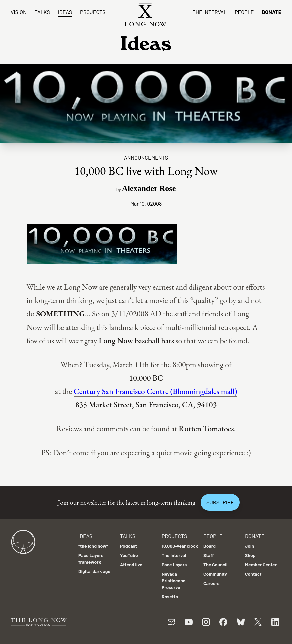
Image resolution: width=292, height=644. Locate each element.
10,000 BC (146, 378)
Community (215, 574)
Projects (93, 12)
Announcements (146, 158)
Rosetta (170, 596)
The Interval (210, 12)
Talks (42, 12)
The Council (215, 564)
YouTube (129, 555)
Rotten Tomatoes (206, 428)
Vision (19, 12)
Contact (253, 574)
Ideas (65, 12)
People (244, 12)
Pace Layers (174, 564)
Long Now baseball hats (136, 340)
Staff (209, 555)
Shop (250, 555)
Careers (211, 583)
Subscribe (220, 502)
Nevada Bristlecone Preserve (174, 580)
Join (249, 546)
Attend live (131, 564)
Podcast (128, 546)
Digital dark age (94, 571)
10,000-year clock (180, 546)
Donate (271, 12)
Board (209, 546)
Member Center (261, 564)
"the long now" (93, 546)
